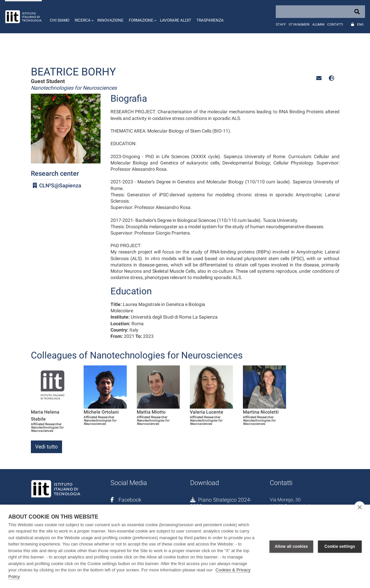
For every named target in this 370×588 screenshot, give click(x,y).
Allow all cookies (291, 546)
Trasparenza (210, 20)
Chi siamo (60, 20)
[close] (360, 507)
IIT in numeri (299, 24)
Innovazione (110, 20)
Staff (281, 24)
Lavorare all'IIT (176, 20)
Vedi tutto (46, 447)
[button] (83, 17)
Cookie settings (340, 546)
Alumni (318, 24)
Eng (360, 24)
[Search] (320, 12)
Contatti (335, 24)
